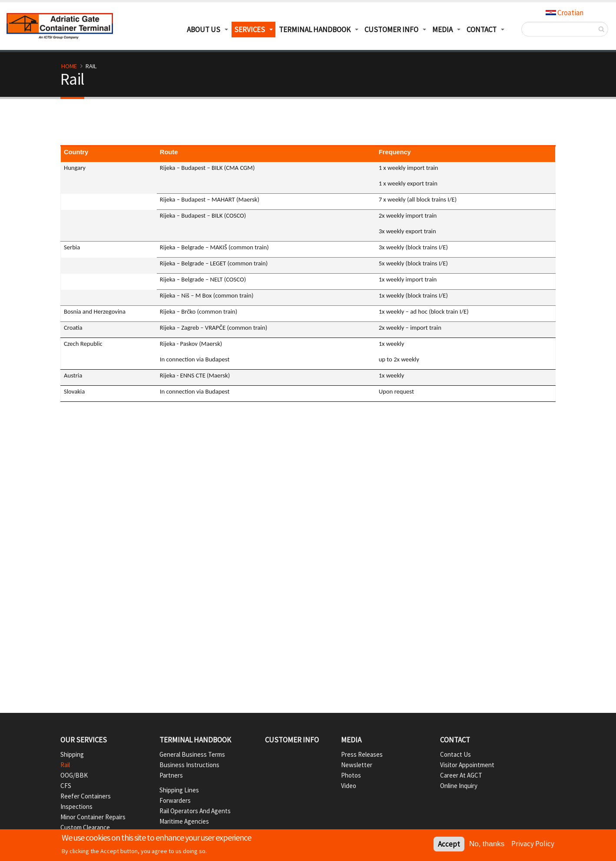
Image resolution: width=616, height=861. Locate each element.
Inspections (76, 806)
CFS (66, 786)
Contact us (455, 754)
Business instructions (189, 765)
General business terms (192, 754)
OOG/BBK (74, 775)
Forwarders (175, 800)
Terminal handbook (195, 740)
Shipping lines (179, 790)
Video (349, 786)
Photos (351, 775)
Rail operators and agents (195, 811)
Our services (84, 740)
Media (442, 30)
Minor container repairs (93, 817)
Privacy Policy (533, 844)
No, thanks (487, 845)
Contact (455, 740)
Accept (449, 845)
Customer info (292, 740)
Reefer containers (86, 796)
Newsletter (357, 765)
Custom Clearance (85, 827)
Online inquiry (459, 786)
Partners (171, 775)
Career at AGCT (461, 775)
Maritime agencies (184, 821)
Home (69, 66)
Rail (65, 765)
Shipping (72, 754)
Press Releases (362, 754)
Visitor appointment (467, 765)
